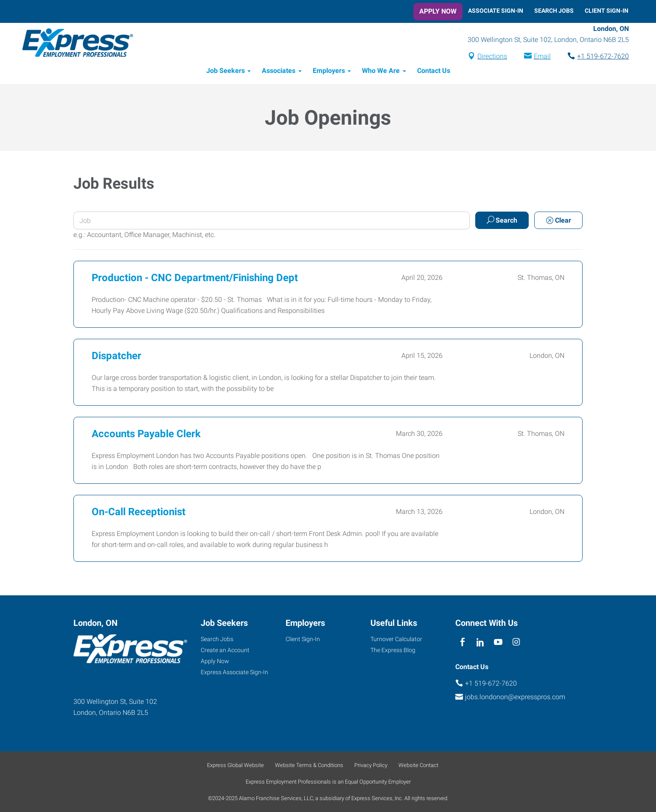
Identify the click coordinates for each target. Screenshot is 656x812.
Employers (329, 71)
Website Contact (418, 765)
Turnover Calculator (396, 639)
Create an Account (225, 650)
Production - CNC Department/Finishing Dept (195, 278)
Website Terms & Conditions (309, 765)
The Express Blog (393, 650)
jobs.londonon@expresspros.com (515, 697)
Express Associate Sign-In (234, 672)
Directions (492, 57)
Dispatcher (116, 356)
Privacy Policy (371, 765)
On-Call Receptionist (139, 512)
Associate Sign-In (496, 11)
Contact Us (434, 71)
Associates (279, 71)
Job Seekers (226, 71)
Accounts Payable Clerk (146, 434)
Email (541, 57)
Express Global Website (235, 765)
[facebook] (462, 642)
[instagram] (516, 642)
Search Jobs (554, 11)
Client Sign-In (607, 11)
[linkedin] (480, 642)
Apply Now (438, 11)
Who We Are (381, 71)
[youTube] (498, 642)
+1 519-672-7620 (603, 57)
